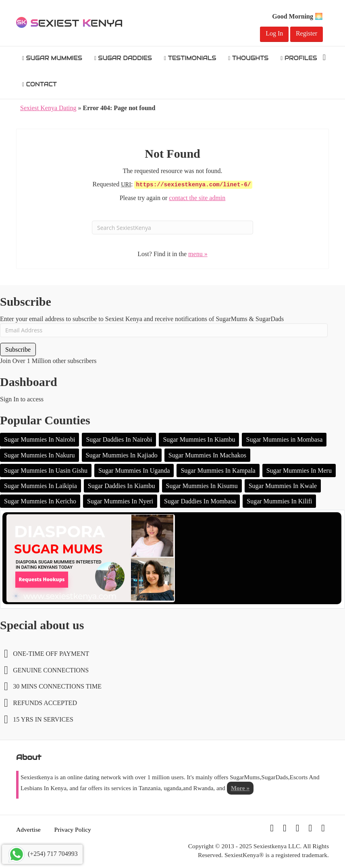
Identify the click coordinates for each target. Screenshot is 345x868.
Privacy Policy (73, 829)
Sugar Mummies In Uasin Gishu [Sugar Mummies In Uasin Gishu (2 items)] (46, 471)
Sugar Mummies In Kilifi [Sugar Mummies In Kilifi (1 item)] (279, 501)
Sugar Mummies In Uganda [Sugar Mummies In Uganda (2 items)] (134, 471)
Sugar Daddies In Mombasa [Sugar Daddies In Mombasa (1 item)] (200, 501)
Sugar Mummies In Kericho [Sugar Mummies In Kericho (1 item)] (40, 501)
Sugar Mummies (52, 58)
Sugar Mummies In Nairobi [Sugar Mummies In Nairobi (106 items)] (39, 439)
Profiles (299, 58)
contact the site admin (197, 198)
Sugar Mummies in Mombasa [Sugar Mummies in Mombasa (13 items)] (284, 439)
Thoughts (248, 58)
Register (307, 33)
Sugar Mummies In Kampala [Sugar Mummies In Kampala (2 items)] (218, 471)
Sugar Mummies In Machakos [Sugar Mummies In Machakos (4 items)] (207, 455)
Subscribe (18, 349)
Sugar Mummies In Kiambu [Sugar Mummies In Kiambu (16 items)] (199, 439)
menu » (198, 254)
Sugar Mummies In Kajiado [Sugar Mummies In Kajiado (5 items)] (122, 455)
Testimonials (190, 58)
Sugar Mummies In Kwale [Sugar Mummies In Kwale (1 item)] (283, 486)
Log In (274, 33)
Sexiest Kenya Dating (48, 108)
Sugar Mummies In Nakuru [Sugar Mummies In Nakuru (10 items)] (39, 455)
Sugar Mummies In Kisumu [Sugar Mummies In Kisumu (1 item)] (202, 486)
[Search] (324, 57)
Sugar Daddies (123, 58)
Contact (39, 84)
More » (240, 788)
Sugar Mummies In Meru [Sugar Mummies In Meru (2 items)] (299, 471)
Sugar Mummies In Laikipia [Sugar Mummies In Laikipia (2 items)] (41, 486)
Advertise (28, 829)
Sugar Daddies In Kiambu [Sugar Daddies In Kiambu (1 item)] (122, 486)
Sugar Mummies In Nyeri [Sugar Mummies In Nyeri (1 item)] (120, 501)
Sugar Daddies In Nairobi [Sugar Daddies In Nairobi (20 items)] (119, 439)
